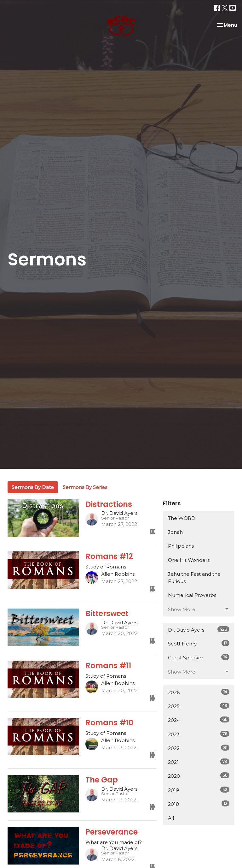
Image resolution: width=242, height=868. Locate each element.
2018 (199, 804)
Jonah (175, 532)
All (171, 818)
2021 (199, 762)
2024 (199, 720)
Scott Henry (199, 643)
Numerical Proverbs (192, 595)
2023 (199, 734)
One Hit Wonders (189, 560)
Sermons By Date (33, 487)
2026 (199, 692)
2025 (199, 706)
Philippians (181, 546)
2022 (199, 748)
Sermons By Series (85, 487)
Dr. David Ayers (199, 630)
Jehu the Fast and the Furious (194, 578)
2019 (199, 790)
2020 (199, 776)
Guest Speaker (199, 657)
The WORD (182, 518)
